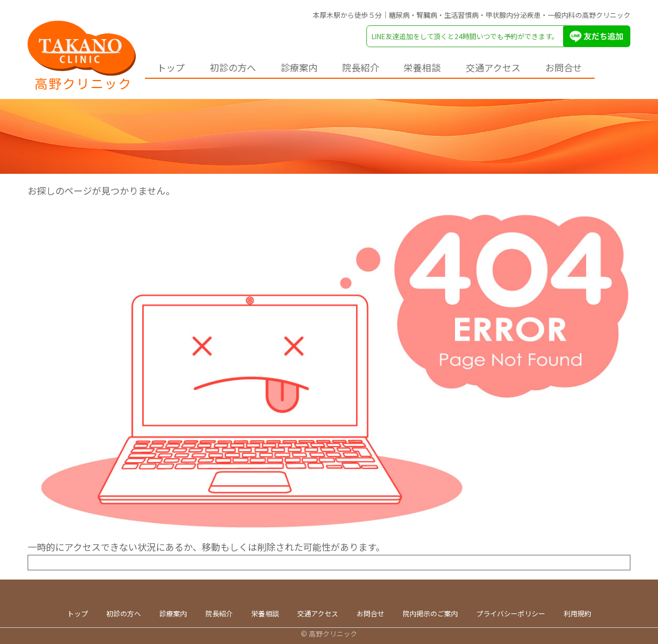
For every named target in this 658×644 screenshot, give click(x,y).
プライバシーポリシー (511, 613)
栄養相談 (446, 66)
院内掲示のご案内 (430, 613)
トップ (174, 66)
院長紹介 (378, 66)
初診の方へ (240, 66)
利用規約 (577, 613)
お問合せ (597, 66)
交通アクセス (521, 66)
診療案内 (312, 66)
